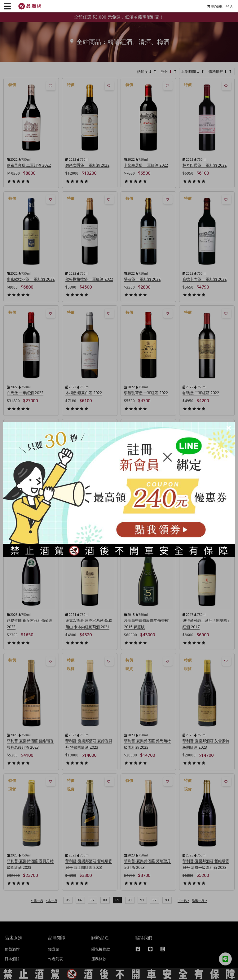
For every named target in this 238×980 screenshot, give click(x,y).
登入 (227, 6)
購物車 (212, 6)
